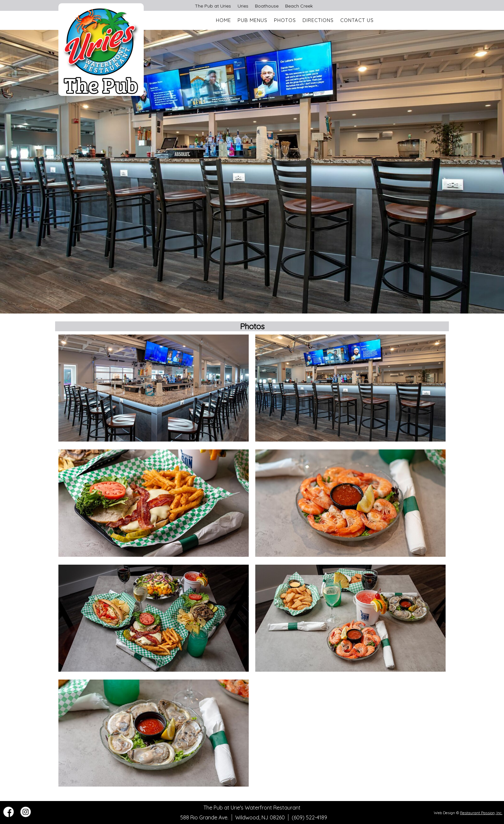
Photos (285, 20)
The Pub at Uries (213, 6)
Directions (318, 20)
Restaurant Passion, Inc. (481, 813)
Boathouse (267, 6)
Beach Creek (299, 6)
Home (223, 20)
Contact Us (357, 20)
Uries (243, 6)
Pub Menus (252, 20)
